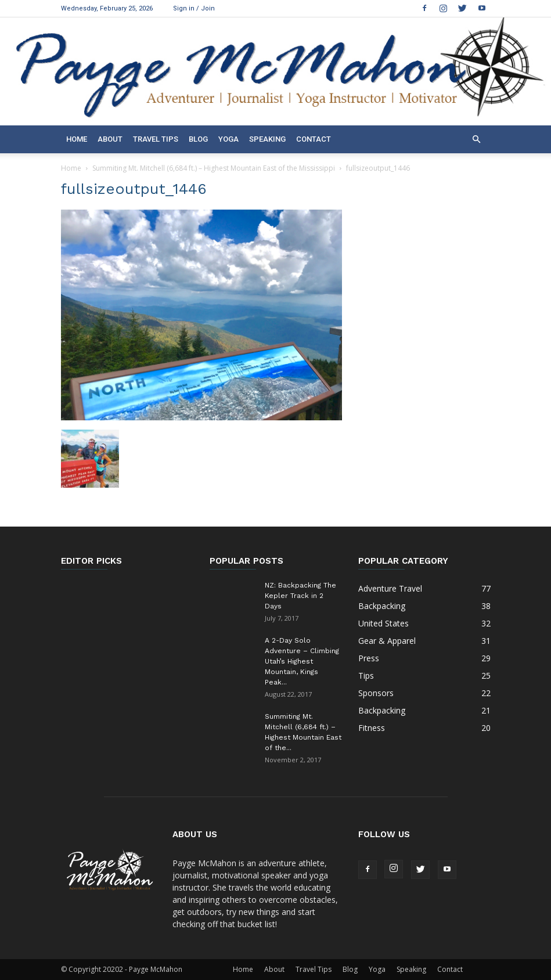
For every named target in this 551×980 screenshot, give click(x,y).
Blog (198, 139)
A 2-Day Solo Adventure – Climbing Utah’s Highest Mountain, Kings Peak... (302, 661)
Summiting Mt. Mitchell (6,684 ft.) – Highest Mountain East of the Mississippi (214, 168)
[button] (477, 140)
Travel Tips (156, 139)
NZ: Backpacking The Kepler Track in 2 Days (300, 596)
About (110, 139)
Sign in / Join (194, 8)
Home (77, 139)
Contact (314, 139)
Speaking (267, 139)
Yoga (228, 139)
